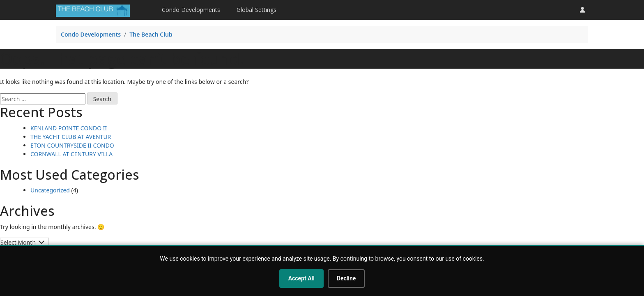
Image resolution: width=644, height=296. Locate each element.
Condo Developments (191, 10)
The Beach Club (151, 34)
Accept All (301, 278)
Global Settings (256, 10)
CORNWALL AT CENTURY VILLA (71, 154)
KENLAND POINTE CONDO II (69, 128)
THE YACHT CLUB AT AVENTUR (71, 137)
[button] (582, 10)
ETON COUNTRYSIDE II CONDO (72, 145)
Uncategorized (50, 190)
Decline (346, 278)
